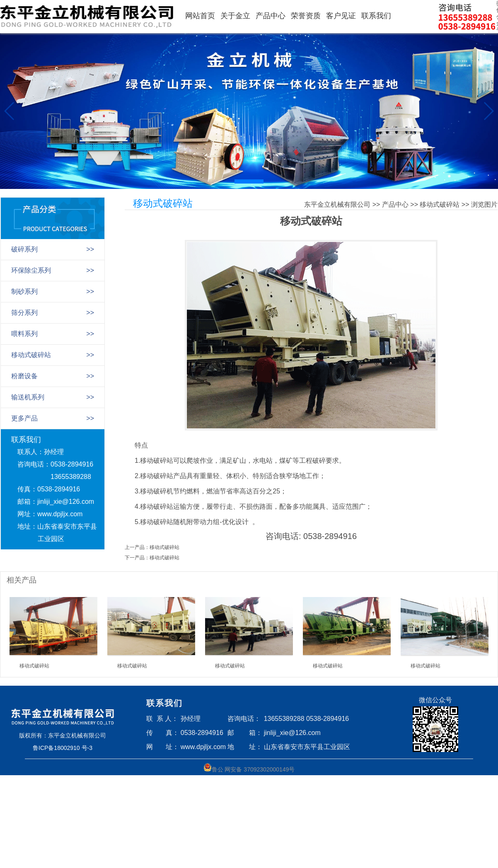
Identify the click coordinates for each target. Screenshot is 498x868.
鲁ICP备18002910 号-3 (63, 748)
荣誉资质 (306, 16)
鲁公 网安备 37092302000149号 (249, 768)
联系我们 (376, 16)
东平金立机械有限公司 (337, 204)
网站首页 (200, 16)
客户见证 (341, 16)
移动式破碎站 (440, 204)
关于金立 (235, 16)
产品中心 (271, 16)
